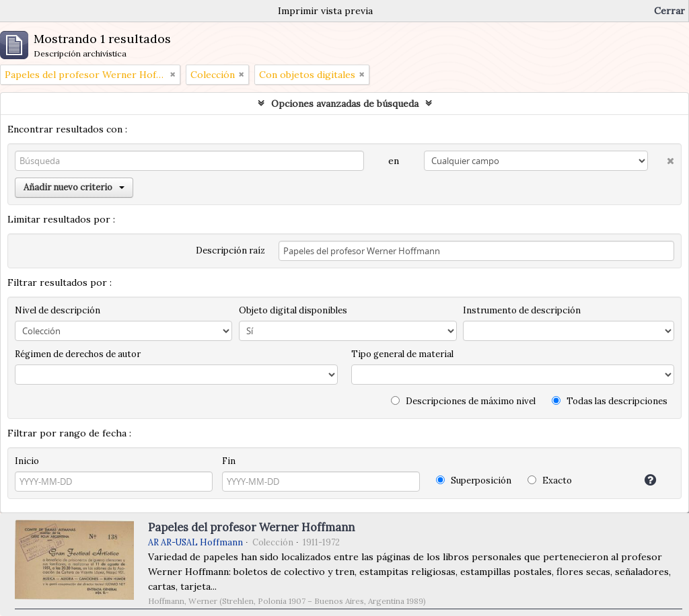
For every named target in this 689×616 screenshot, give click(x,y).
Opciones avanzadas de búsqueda (345, 104)
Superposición (474, 480)
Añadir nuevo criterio (74, 187)
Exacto (550, 480)
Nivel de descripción (58, 310)
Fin (229, 461)
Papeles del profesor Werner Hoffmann (251, 527)
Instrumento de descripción (522, 310)
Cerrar (669, 11)
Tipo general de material (402, 354)
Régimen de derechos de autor (78, 354)
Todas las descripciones (610, 401)
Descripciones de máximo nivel (463, 401)
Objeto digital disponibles (293, 310)
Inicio (27, 461)
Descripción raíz (230, 251)
